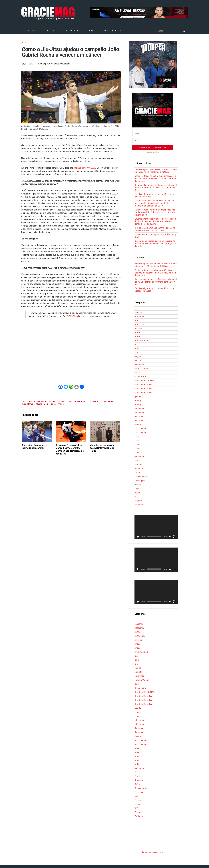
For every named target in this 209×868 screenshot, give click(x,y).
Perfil (137, 461)
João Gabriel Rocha (76, 401)
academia (139, 313)
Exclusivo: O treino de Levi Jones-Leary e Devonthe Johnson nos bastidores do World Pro (70, 449)
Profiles (138, 465)
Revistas (139, 469)
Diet (136, 353)
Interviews (139, 409)
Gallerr (137, 373)
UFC (136, 497)
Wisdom (138, 501)
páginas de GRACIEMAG (85, 168)
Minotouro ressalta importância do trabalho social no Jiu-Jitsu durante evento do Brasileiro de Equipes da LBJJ (154, 203)
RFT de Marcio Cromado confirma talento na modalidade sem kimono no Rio (155, 229)
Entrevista (139, 365)
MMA (137, 437)
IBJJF (52, 401)
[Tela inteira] (174, 537)
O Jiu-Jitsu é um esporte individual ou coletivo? (34, 447)
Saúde (39, 404)
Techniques (140, 481)
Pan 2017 (97, 401)
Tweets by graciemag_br (153, 852)
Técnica (138, 489)
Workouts (139, 505)
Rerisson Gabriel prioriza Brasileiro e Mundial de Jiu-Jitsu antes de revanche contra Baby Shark (156, 188)
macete (138, 425)
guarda (138, 397)
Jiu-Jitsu (61, 401)
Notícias (30, 31)
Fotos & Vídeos (142, 369)
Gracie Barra (140, 377)
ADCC (137, 321)
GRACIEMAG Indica (143, 385)
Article (137, 333)
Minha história (141, 429)
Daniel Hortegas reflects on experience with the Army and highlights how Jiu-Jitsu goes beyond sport (155, 212)
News (137, 445)
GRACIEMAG (72, 316)
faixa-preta (42, 401)
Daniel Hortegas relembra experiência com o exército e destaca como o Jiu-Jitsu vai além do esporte (155, 179)
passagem (139, 457)
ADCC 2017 (140, 325)
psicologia (108, 401)
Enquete (138, 361)
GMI (91, 31)
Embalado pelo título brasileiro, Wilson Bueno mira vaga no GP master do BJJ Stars (156, 171)
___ (136, 309)
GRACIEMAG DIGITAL (112, 31)
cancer (32, 401)
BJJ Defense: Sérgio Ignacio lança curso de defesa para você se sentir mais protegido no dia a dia (156, 244)
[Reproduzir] (138, 537)
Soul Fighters (50, 404)
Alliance (138, 329)
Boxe (137, 349)
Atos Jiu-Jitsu (141, 341)
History (138, 401)
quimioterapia (28, 404)
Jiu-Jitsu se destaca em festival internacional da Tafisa (102, 448)
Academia (139, 317)
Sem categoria (141, 477)
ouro (89, 401)
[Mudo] (170, 537)
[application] (156, 527)
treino (61, 404)
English (138, 357)
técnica (138, 485)
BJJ (24, 43)
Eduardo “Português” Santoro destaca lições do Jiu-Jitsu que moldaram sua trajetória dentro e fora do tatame (155, 221)
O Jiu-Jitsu (49, 31)
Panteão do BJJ (72, 31)
